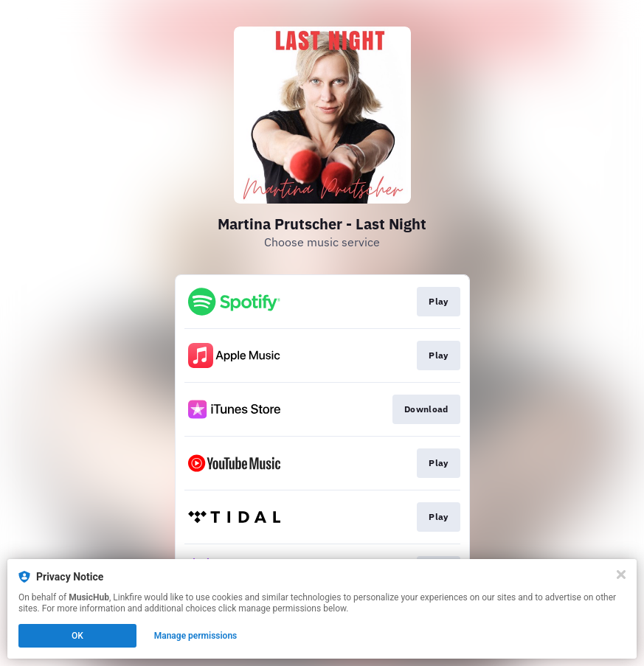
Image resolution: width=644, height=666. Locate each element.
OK (77, 636)
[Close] (621, 575)
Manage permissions (196, 636)
